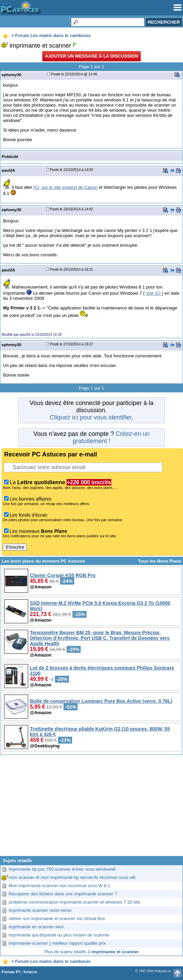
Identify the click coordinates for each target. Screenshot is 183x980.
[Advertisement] (91, 808)
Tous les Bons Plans (160, 561)
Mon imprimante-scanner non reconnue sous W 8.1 (59, 886)
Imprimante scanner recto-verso (40, 910)
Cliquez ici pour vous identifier (91, 417)
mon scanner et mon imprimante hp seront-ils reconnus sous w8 (72, 877)
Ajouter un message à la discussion (91, 56)
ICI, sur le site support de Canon (66, 187)
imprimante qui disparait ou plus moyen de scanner (59, 935)
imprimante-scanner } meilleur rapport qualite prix (57, 943)
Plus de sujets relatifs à (91, 952)
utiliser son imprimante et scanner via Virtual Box (57, 918)
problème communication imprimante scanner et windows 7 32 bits (75, 902)
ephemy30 (12, 75)
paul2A (8, 170)
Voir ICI (154, 293)
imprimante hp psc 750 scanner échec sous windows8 (62, 869)
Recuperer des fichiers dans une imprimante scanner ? (63, 894)
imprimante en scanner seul (36, 927)
